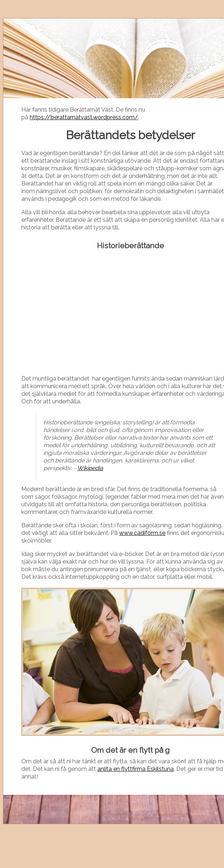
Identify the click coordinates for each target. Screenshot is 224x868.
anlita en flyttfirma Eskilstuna (136, 769)
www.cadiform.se (142, 533)
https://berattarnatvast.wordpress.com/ (84, 117)
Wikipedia (90, 468)
